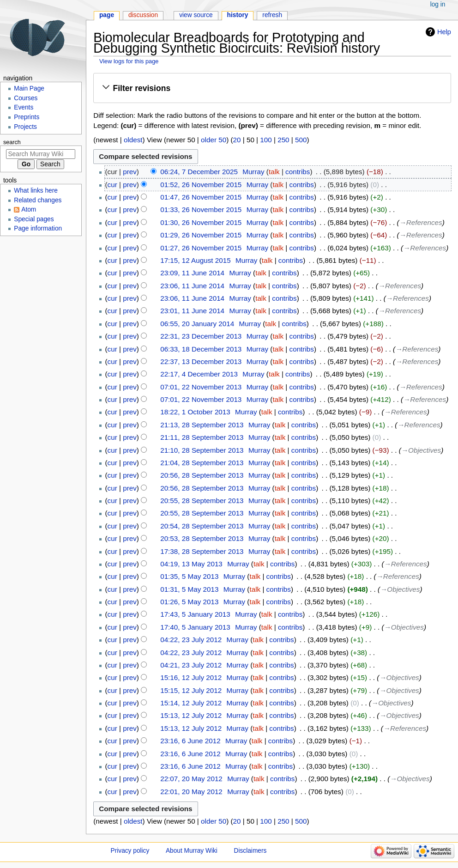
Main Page (29, 88)
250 (283, 140)
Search (12, 142)
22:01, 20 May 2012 (191, 792)
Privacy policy (130, 851)
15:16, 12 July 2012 (191, 677)
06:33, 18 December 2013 (201, 349)
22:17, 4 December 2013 (199, 374)
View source (196, 15)
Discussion (143, 15)
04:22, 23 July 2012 (191, 640)
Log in (438, 4)
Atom (29, 209)
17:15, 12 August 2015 (195, 260)
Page (107, 15)
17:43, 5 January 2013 (195, 614)
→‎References (421, 222)
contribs (298, 172)
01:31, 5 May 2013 (189, 589)
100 (266, 140)
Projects (25, 127)
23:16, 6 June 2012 (190, 741)
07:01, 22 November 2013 (201, 387)
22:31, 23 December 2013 (201, 336)
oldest (133, 140)
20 (237, 140)
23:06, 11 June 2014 (192, 286)
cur (112, 185)
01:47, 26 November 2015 (201, 197)
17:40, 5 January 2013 (195, 627)
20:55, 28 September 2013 (202, 501)
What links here (36, 191)
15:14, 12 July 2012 (191, 703)
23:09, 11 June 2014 (192, 273)
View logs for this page (129, 61)
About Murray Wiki (192, 851)
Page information (38, 228)
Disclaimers (250, 851)
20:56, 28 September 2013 (202, 475)
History (238, 15)
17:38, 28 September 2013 (202, 551)
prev (130, 172)
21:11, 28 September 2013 (202, 437)
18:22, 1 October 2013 (195, 412)
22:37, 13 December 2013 (201, 361)
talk (274, 172)
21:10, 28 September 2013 (202, 450)
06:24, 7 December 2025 (199, 172)
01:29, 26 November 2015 (201, 235)
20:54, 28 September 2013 (202, 526)
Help (444, 32)
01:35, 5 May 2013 (189, 576)
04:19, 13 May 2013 (191, 564)
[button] (272, 88)
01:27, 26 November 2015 (201, 248)
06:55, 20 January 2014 (197, 324)
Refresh (272, 15)
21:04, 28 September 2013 (202, 463)
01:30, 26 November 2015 (201, 222)
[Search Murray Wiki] (41, 154)
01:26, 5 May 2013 (189, 602)
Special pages (34, 219)
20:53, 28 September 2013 (202, 538)
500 (301, 140)
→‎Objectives (421, 450)
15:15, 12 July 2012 (191, 690)
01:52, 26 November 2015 (201, 185)
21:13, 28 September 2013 (202, 425)
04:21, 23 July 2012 (191, 665)
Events (24, 107)
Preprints (27, 117)
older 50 (214, 140)
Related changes (38, 200)
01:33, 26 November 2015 (201, 209)
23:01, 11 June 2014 (192, 311)
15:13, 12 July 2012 (191, 715)
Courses (26, 98)
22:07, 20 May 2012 (191, 779)
